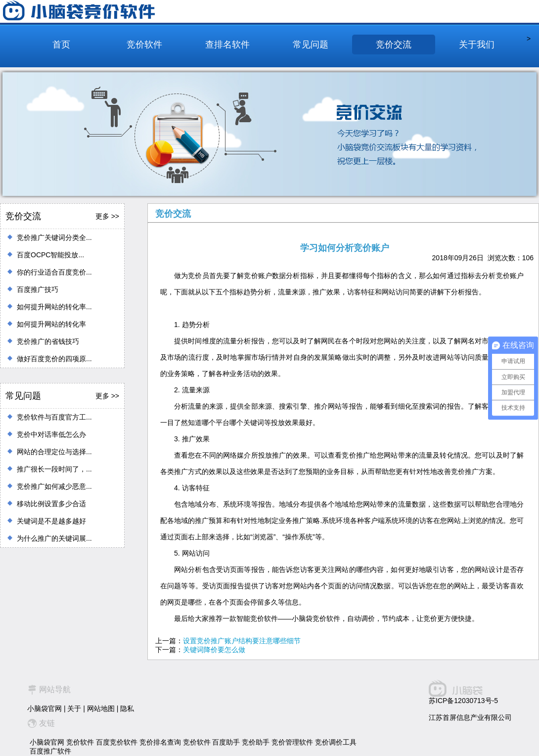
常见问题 (311, 45)
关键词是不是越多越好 (51, 521)
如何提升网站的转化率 (51, 324)
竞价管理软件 (292, 742)
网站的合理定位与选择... (54, 452)
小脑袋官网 (45, 709)
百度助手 (226, 742)
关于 (74, 709)
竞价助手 (256, 742)
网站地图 (101, 709)
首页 (61, 45)
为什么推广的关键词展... (54, 538)
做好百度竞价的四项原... (54, 359)
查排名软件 (227, 45)
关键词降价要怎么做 (214, 650)
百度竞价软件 (117, 742)
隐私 (127, 709)
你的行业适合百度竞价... (54, 272)
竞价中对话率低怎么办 (51, 434)
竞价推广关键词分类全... (54, 237)
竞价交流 (394, 45)
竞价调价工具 (336, 742)
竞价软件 (144, 45)
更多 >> (107, 216)
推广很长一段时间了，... (54, 469)
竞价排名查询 (160, 742)
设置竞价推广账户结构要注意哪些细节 (242, 641)
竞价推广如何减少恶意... (54, 486)
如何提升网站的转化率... (54, 307)
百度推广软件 (50, 751)
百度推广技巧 (38, 289)
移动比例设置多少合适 (51, 504)
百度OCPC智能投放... (50, 255)
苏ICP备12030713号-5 (463, 701)
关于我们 (477, 45)
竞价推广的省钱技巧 (48, 341)
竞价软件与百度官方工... (54, 417)
